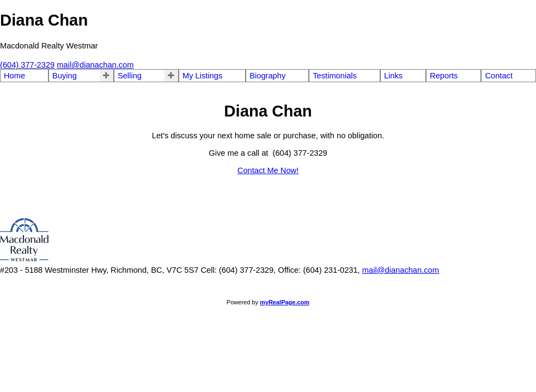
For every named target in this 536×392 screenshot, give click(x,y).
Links (393, 76)
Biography (267, 76)
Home (14, 76)
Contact (499, 76)
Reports (444, 76)
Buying (65, 76)
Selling (130, 76)
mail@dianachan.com (401, 270)
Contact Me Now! (268, 170)
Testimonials (335, 76)
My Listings (202, 76)
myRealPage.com (285, 302)
